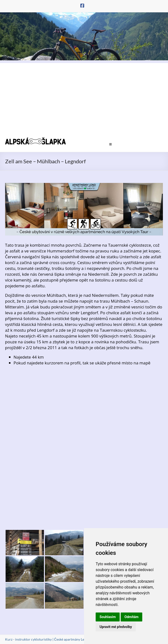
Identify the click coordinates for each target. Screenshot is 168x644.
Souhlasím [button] (108, 617)
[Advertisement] (84, 97)
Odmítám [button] (132, 617)
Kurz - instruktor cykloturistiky (28, 639)
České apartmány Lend (71, 639)
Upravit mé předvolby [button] (116, 627)
